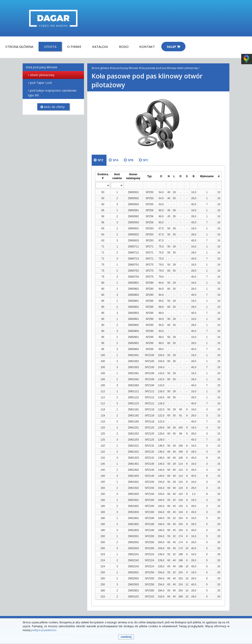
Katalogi (100, 47)
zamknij (126, 637)
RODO (124, 47)
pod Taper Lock (41, 83)
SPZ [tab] (100, 160)
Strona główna (19, 47)
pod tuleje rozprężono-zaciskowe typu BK (52, 93)
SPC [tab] (146, 160)
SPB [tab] (131, 160)
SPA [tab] (116, 160)
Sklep (173, 47)
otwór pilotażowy (42, 75)
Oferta (50, 47)
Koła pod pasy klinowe (42, 67)
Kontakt (147, 47)
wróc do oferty (53, 107)
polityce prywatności (44, 630)
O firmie (74, 47)
